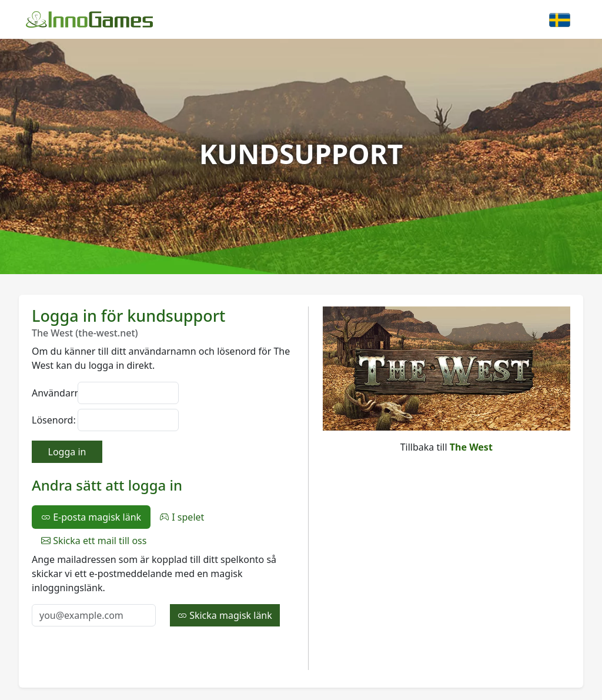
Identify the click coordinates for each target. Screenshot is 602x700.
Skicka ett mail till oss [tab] (94, 541)
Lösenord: (51, 420)
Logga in (67, 452)
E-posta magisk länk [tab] (91, 517)
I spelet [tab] (182, 517)
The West (471, 447)
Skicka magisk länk (225, 615)
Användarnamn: (51, 393)
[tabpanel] (163, 589)
